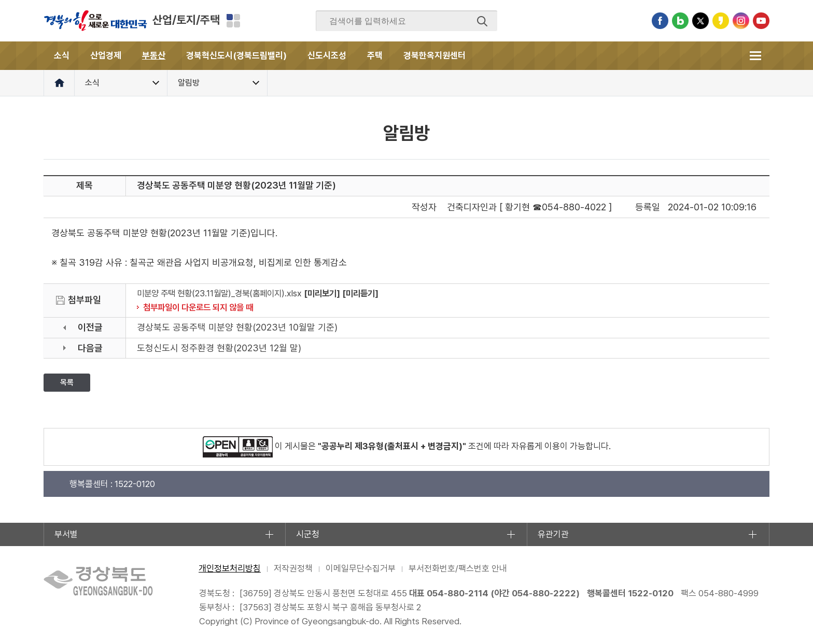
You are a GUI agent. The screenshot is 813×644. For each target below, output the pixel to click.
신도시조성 (327, 55)
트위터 (700, 21)
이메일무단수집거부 (361, 568)
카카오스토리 (721, 21)
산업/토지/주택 (186, 20)
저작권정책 (293, 568)
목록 (67, 382)
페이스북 (660, 21)
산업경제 (106, 55)
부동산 (154, 55)
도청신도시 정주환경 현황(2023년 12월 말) (219, 348)
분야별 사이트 (233, 21)
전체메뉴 (755, 56)
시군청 (308, 534)
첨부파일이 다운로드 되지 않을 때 (198, 307)
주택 (375, 55)
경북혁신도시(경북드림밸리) (236, 55)
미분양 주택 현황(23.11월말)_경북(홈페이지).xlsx (219, 293)
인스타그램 (741, 21)
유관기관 (553, 534)
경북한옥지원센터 (434, 55)
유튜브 (761, 21)
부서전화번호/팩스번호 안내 (458, 568)
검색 (482, 21)
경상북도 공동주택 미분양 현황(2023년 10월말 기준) (237, 327)
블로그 (680, 21)
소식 (62, 55)
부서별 (66, 534)
